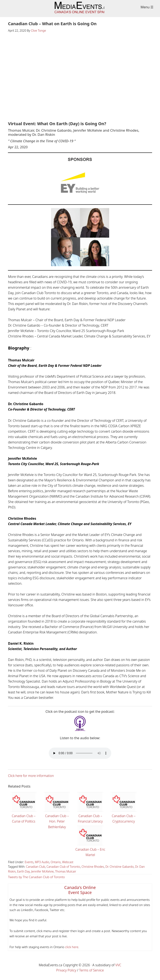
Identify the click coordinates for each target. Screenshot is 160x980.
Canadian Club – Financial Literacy (90, 807)
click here (71, 947)
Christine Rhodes (93, 866)
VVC (118, 965)
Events (29, 862)
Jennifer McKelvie (42, 871)
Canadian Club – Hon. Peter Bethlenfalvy (57, 810)
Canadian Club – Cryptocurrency (124, 807)
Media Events (80, 9)
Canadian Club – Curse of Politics (24, 807)
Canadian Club (36, 866)
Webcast (68, 862)
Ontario (56, 862)
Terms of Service (92, 970)
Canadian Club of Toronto (63, 866)
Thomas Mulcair (66, 871)
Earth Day (23, 871)
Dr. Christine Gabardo (120, 866)
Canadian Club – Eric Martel (90, 841)
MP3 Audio (42, 862)
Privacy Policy (66, 970)
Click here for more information (32, 776)
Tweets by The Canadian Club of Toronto (36, 877)
